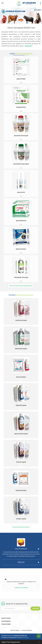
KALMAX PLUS (21, 107)
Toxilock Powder (21, 490)
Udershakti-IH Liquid (21, 277)
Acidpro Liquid (21, 519)
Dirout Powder (21, 377)
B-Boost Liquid (21, 462)
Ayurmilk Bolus (21, 221)
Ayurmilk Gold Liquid (21, 136)
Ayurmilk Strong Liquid (21, 164)
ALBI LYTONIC (21, 79)
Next (38, 586)
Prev (4, 586)
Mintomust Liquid (21, 349)
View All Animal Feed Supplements (21, 286)
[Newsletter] (21, 608)
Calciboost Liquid (21, 320)
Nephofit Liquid (21, 405)
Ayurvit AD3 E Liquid (21, 434)
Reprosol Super (21, 249)
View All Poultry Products (21, 527)
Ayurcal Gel (21, 192)
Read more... (29, 46)
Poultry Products (27, 630)
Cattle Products (15, 630)
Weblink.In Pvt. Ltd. (22, 638)
